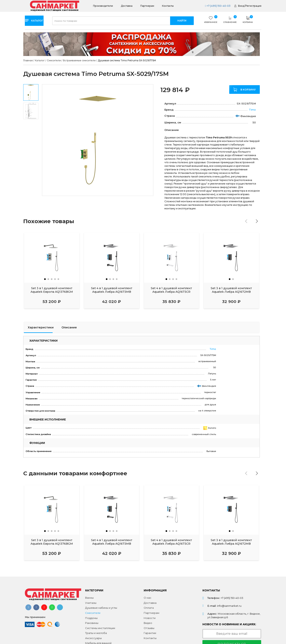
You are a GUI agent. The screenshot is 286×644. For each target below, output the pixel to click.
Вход (241, 6)
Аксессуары (93, 638)
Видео (148, 623)
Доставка (127, 6)
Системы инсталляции (100, 628)
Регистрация (253, 6)
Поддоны (91, 618)
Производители (103, 6)
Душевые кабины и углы (101, 608)
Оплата (149, 608)
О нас (148, 598)
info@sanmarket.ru (229, 606)
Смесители (93, 613)
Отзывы (149, 628)
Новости (150, 618)
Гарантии (150, 633)
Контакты (168, 6)
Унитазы (91, 603)
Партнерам (147, 6)
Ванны (89, 598)
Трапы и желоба (96, 633)
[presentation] (247, 221)
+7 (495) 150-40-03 (217, 6)
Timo (252, 110)
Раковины (92, 623)
